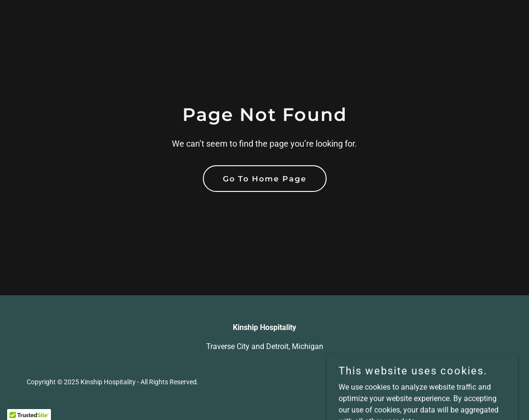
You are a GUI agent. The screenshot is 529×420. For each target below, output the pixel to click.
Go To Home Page (265, 179)
